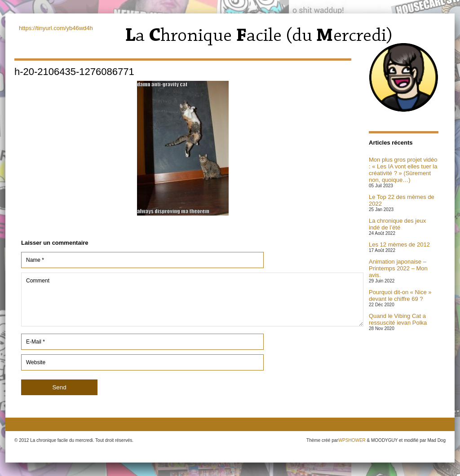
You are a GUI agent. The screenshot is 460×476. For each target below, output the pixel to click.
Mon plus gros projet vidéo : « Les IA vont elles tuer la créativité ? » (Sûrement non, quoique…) (403, 170)
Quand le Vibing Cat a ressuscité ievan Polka (398, 319)
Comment (192, 300)
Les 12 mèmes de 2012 (399, 245)
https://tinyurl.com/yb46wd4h (56, 28)
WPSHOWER (352, 440)
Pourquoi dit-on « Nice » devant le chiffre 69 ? (400, 295)
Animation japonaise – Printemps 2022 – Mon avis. (398, 268)
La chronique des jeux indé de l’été (397, 224)
